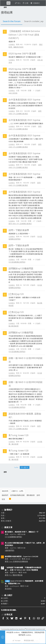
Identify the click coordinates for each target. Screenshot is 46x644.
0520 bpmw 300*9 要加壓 (22, 54)
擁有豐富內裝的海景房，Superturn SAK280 (22, 556)
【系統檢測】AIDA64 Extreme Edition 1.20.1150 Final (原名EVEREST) (24, 35)
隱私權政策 (31, 495)
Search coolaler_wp (34, 21)
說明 (38, 495)
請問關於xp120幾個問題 (21, 268)
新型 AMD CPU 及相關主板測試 (20, 224)
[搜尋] (43, 3)
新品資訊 (8, 589)
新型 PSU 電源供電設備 (14, 575)
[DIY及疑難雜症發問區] (17, 262)
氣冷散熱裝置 (14, 326)
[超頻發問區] (10, 550)
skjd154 (42, 521)
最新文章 (8, 527)
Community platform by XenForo (23, 629)
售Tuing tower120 (19, 435)
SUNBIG (12, 44)
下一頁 (25, 467)
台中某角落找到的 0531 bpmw (24, 100)
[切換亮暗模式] (35, 3)
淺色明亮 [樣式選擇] (5, 491)
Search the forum (12, 21)
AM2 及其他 (13, 93)
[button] (4, 3)
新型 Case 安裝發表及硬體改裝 (16, 561)
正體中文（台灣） (18, 491)
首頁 (3, 499)
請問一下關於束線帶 (19, 230)
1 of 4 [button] (16, 467)
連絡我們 (5, 495)
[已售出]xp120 (16, 294)
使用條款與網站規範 (17, 495)
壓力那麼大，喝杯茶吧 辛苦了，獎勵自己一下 (22, 532)
